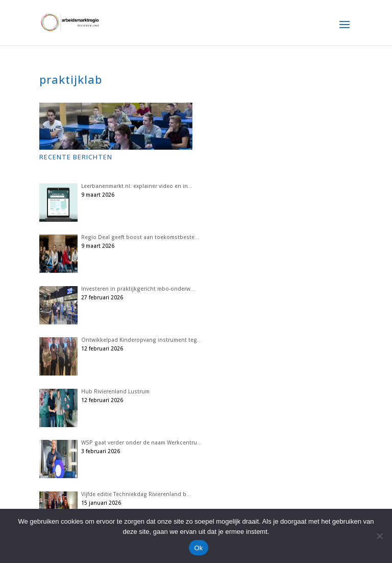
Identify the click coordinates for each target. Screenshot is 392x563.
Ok (198, 548)
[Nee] (379, 536)
